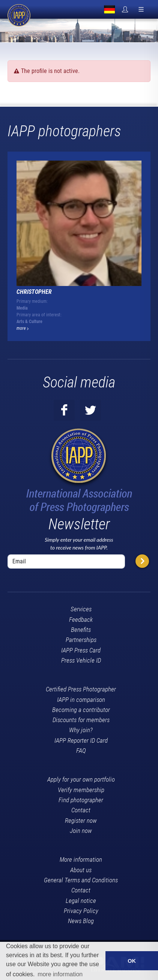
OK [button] (132, 961)
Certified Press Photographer (81, 689)
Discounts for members (81, 720)
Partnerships (81, 640)
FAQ (81, 751)
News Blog (81, 921)
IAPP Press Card (81, 650)
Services (81, 609)
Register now (81, 821)
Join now (81, 831)
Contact (81, 810)
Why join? (81, 730)
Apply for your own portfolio (81, 779)
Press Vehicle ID (81, 660)
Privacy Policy (81, 911)
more (23, 328)
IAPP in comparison (81, 700)
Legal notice (81, 901)
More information (81, 859)
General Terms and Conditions (81, 880)
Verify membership (81, 790)
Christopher (34, 292)
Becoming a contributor (81, 710)
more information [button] (60, 974)
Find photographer (81, 800)
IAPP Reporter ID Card (81, 740)
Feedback (81, 620)
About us (81, 870)
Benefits (81, 630)
